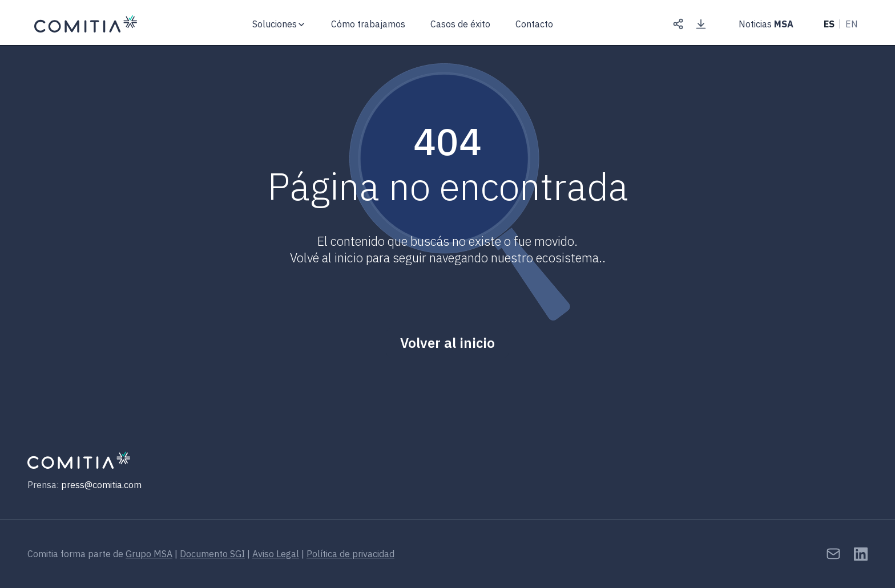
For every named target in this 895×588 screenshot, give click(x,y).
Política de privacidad (350, 554)
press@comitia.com (101, 485)
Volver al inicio (447, 343)
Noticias (766, 24)
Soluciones (275, 24)
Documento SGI (212, 554)
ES (829, 24)
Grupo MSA (149, 554)
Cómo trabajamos (368, 24)
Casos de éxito (460, 24)
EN (852, 24)
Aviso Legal (276, 554)
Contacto (534, 24)
